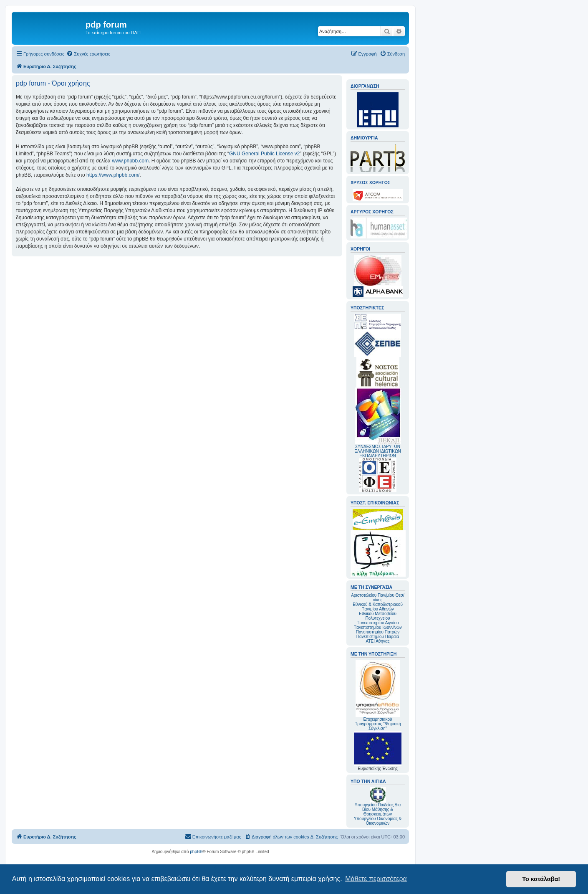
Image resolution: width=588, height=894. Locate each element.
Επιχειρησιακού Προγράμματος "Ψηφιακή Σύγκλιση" (378, 695)
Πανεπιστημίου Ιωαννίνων (377, 627)
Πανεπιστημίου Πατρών (378, 632)
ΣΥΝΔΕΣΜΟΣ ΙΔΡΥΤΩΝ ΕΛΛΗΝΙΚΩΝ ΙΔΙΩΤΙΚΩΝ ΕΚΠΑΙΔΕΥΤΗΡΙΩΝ (377, 451)
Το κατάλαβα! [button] (541, 879)
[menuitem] (88, 54)
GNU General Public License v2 (264, 154)
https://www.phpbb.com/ (113, 175)
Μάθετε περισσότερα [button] (376, 879)
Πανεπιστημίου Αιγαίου (377, 623)
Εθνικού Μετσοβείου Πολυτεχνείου (378, 616)
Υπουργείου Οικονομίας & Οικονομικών (378, 821)
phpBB (196, 852)
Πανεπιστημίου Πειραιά (378, 637)
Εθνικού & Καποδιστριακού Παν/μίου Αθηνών (378, 607)
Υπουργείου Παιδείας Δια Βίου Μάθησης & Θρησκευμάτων (378, 809)
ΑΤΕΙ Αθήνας (377, 641)
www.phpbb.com (130, 161)
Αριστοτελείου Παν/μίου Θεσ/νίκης (378, 598)
